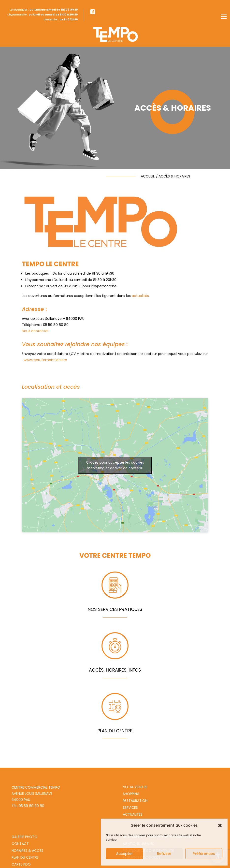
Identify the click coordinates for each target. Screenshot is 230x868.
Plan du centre (25, 857)
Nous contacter (35, 331)
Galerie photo (24, 837)
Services (130, 808)
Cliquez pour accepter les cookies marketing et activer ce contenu (115, 465)
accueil (148, 176)
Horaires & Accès (27, 851)
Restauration (135, 801)
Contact (20, 844)
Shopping (131, 794)
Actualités (133, 814)
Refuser (164, 854)
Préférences (204, 854)
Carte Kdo (21, 864)
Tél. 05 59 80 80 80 (28, 806)
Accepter (124, 854)
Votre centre (135, 787)
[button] (220, 825)
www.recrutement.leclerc (45, 360)
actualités (140, 296)
